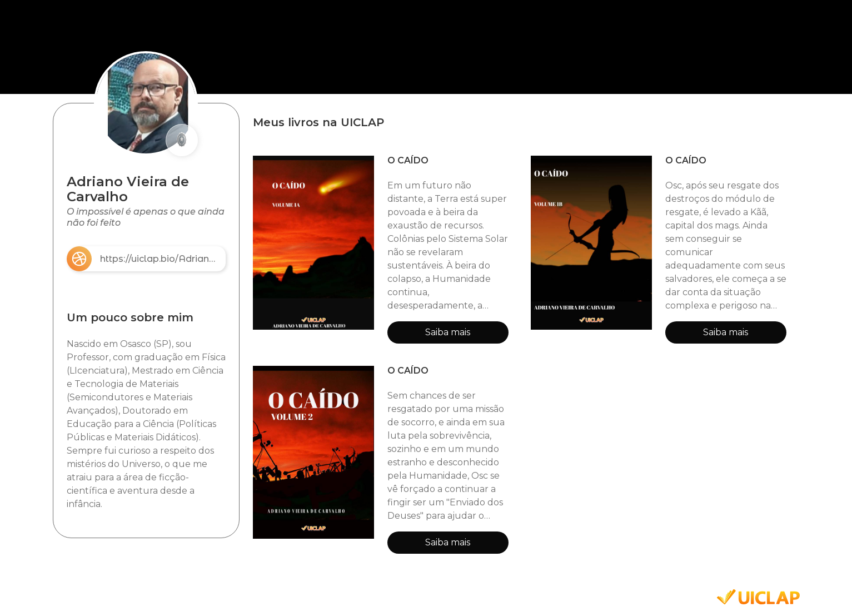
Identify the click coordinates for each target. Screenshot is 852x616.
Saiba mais (448, 332)
